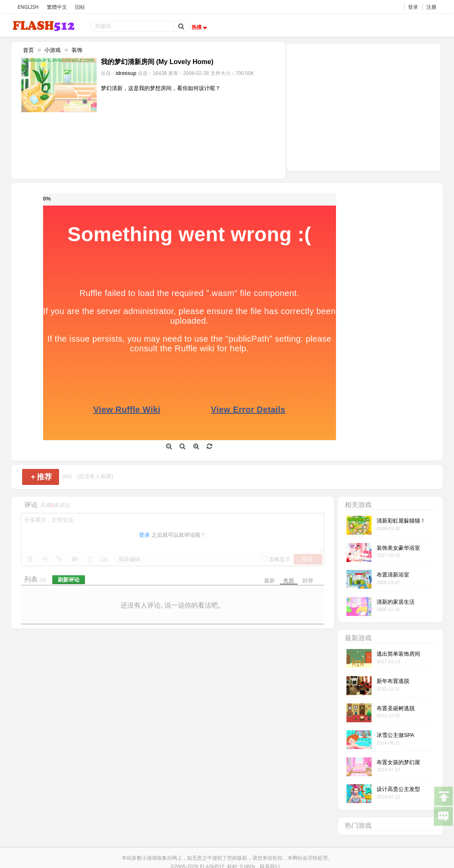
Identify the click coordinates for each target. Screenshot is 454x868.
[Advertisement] (363, 106)
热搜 (200, 27)
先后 (289, 581)
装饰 (77, 50)
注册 (431, 7)
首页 (28, 50)
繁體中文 (57, 7)
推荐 (42, 477)
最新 (269, 581)
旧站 (80, 7)
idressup (126, 73)
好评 (308, 581)
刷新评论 (69, 580)
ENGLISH (28, 7)
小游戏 (53, 50)
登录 (413, 7)
